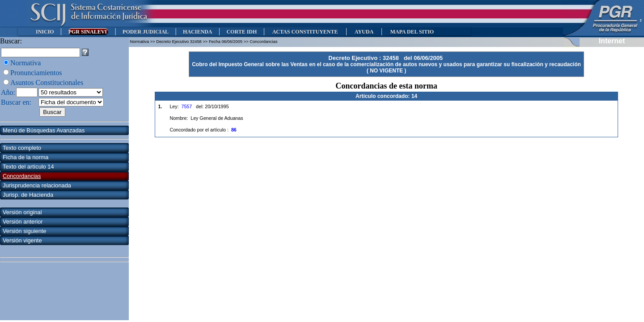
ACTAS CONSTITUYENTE (305, 32)
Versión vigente (22, 240)
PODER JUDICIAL (146, 32)
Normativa (25, 63)
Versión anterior (23, 222)
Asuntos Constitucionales (47, 83)
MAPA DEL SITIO (412, 32)
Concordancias (22, 176)
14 (414, 96)
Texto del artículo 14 (28, 167)
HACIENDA (197, 32)
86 (234, 130)
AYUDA (364, 32)
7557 (187, 106)
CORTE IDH (241, 32)
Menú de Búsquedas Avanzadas (44, 130)
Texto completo (22, 148)
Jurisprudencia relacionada (37, 185)
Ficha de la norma (25, 157)
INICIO (45, 32)
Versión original (22, 212)
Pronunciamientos (36, 73)
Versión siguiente (24, 231)
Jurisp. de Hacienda (28, 195)
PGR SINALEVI (88, 32)
